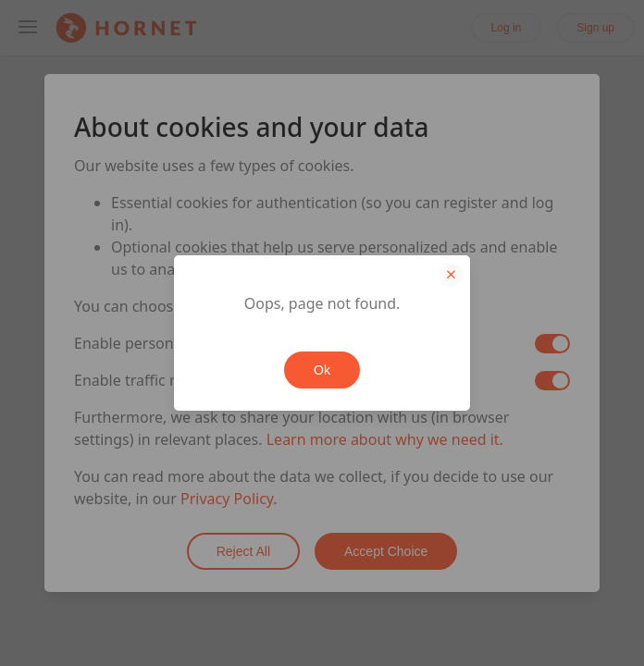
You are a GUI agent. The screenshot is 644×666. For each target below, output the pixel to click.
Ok (322, 370)
